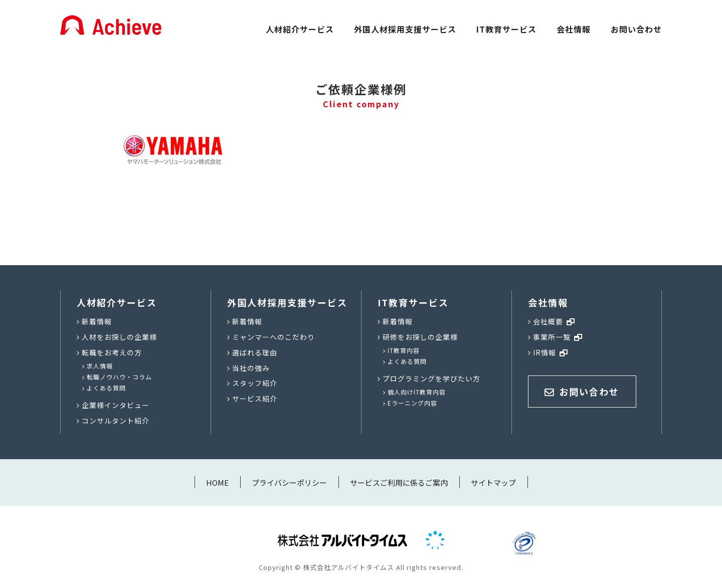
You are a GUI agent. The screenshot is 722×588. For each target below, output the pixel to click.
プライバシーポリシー (289, 482)
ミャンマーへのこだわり (274, 337)
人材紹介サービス (300, 29)
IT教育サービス (506, 29)
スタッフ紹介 (255, 383)
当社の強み (251, 368)
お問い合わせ (636, 29)
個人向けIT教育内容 (417, 392)
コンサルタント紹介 (116, 421)
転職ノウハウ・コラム (119, 377)
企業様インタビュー (116, 405)
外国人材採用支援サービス (405, 29)
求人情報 (100, 366)
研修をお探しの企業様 (420, 337)
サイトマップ (493, 482)
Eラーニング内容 (412, 403)
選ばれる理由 (255, 352)
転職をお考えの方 (112, 352)
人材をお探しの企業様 (119, 337)
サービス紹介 (255, 399)
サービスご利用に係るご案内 (399, 482)
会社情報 (574, 29)
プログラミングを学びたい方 (431, 378)
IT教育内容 (404, 350)
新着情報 (97, 321)
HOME (217, 482)
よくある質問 (106, 388)
